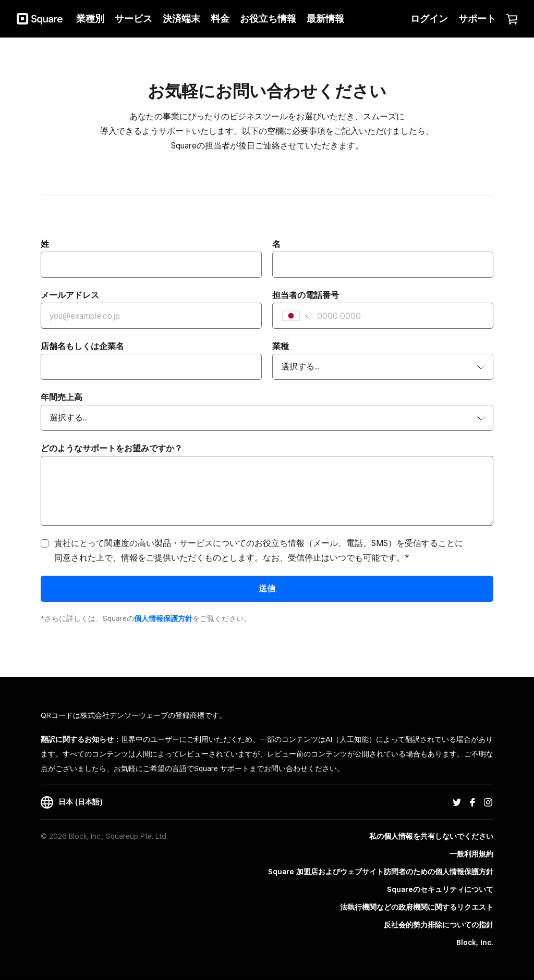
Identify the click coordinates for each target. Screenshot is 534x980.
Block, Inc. (475, 942)
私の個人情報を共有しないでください (431, 836)
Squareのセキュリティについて (440, 889)
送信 (267, 588)
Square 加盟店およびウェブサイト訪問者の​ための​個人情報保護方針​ (381, 872)
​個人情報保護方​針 (163, 618)
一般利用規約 (471, 854)
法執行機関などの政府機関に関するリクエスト (417, 907)
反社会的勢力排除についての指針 (439, 925)
